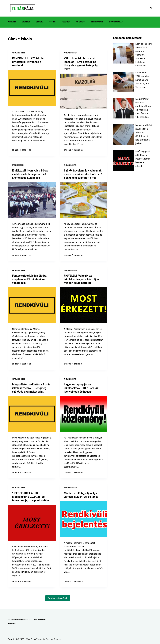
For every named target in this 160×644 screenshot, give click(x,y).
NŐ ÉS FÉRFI (82, 22)
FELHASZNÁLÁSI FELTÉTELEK (19, 620)
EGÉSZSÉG (28, 22)
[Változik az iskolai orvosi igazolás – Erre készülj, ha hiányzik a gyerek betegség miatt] (84, 91)
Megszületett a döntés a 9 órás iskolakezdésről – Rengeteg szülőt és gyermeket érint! (31, 388)
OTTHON (55, 22)
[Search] (151, 8)
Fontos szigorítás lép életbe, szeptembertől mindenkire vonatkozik (30, 279)
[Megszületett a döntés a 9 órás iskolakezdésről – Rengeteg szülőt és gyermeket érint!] (32, 414)
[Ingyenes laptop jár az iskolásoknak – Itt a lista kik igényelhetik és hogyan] (84, 414)
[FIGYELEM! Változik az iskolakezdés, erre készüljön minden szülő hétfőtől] (84, 305)
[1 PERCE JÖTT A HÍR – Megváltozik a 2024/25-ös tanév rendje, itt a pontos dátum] (32, 523)
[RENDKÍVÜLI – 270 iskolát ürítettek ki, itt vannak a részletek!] (32, 88)
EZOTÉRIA (41, 22)
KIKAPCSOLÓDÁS (118, 22)
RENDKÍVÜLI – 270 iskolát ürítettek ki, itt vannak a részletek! (28, 62)
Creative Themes (53, 639)
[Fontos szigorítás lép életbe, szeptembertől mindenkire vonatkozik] (32, 305)
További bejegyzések (58, 598)
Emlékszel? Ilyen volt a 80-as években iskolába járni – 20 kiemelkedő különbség (30, 174)
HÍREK (23, 53)
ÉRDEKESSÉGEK (99, 22)
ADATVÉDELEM (40, 620)
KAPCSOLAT (13, 624)
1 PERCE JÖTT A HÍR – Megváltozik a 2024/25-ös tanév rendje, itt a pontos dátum (32, 497)
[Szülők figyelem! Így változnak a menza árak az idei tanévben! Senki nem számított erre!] (84, 200)
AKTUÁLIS (14, 22)
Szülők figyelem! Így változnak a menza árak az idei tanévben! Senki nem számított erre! (83, 174)
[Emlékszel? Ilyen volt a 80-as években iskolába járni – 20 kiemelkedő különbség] (32, 200)
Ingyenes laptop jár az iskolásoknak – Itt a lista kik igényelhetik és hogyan (81, 388)
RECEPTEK (68, 22)
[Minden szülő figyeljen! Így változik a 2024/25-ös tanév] (84, 519)
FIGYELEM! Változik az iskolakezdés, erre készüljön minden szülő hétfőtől (81, 279)
